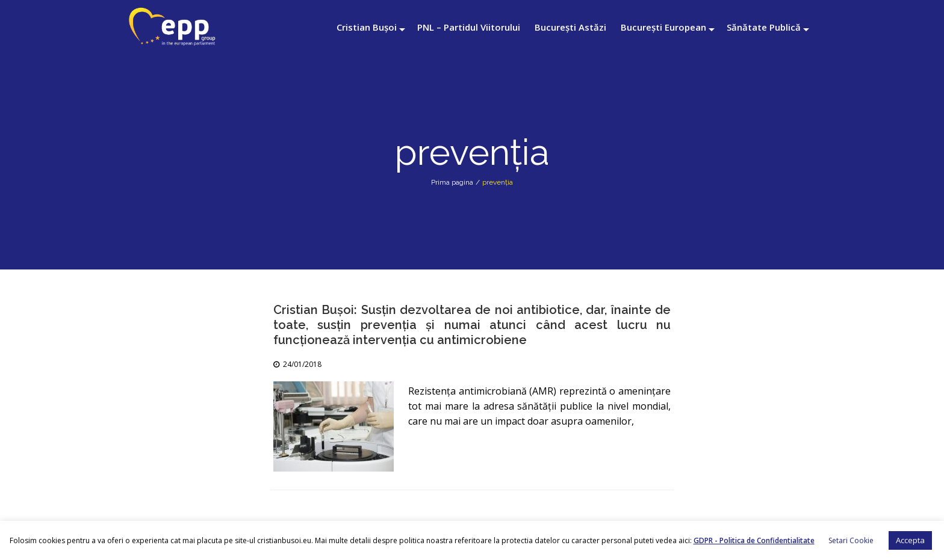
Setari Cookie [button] (851, 540)
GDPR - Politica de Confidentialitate (754, 540)
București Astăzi (570, 27)
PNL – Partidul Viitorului (469, 27)
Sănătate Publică (764, 27)
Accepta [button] (910, 540)
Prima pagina (452, 182)
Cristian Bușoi (367, 27)
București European (663, 27)
